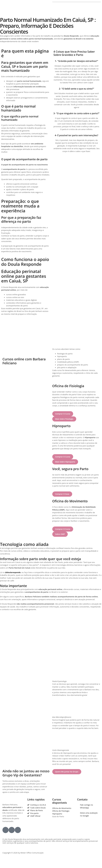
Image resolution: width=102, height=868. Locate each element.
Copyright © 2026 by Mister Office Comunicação (23, 853)
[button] (77, 2)
